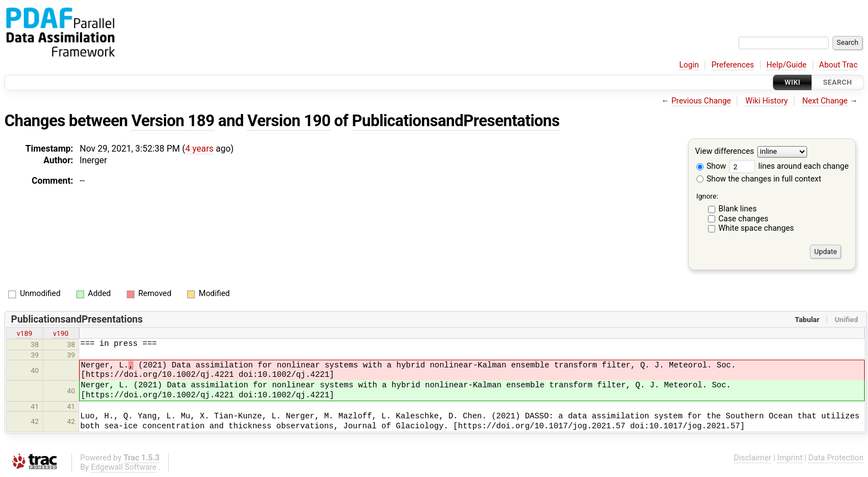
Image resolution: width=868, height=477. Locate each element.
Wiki (792, 82)
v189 (24, 333)
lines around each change (789, 166)
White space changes (756, 228)
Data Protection (836, 458)
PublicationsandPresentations (456, 121)
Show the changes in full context (759, 179)
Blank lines (738, 209)
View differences (725, 152)
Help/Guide (787, 65)
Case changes (743, 219)
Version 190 (289, 121)
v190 (61, 333)
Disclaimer (753, 458)
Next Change (825, 101)
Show (711, 166)
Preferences (733, 65)
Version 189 (173, 121)
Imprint (790, 458)
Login (689, 65)
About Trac (839, 65)
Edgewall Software (124, 467)
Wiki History (767, 101)
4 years (200, 149)
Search (838, 82)
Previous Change (701, 101)
